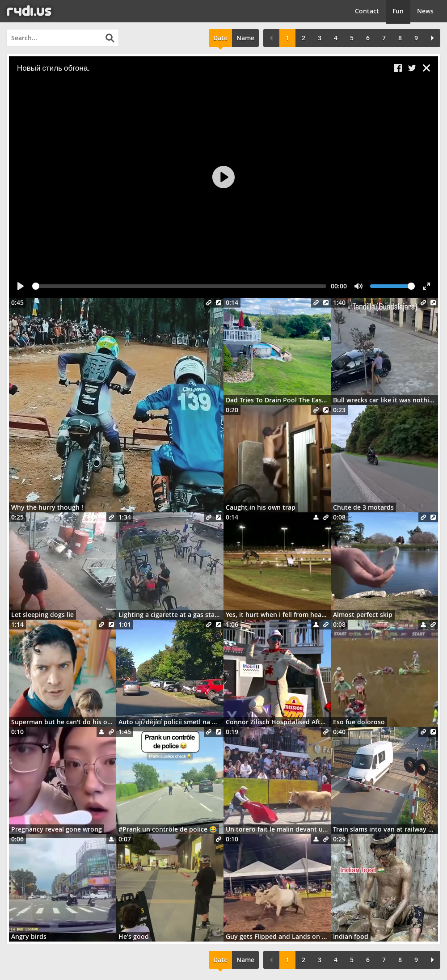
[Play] (223, 177)
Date (220, 38)
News (425, 11)
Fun (398, 11)
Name (245, 38)
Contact (367, 11)
